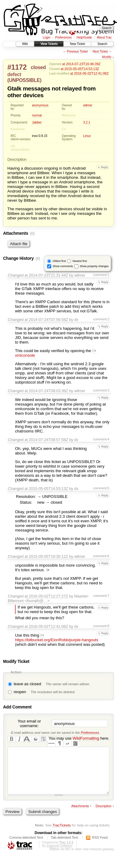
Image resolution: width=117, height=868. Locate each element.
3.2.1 (87, 122)
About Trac (104, 37)
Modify (107, 57)
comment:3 (101, 390)
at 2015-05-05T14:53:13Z (80, 69)
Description (104, 815)
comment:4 (101, 439)
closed (38, 67)
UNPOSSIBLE (24, 80)
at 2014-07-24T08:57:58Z (46, 440)
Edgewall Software (59, 855)
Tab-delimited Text (64, 847)
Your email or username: (29, 723)
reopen (20, 692)
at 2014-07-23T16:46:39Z (81, 64)
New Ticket (77, 44)
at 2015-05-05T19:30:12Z (46, 556)
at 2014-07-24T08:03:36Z (46, 391)
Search (102, 44)
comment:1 (101, 275)
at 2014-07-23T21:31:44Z (46, 275)
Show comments (63, 266)
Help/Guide (84, 37)
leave (19, 684)
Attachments (80, 815)
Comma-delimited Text (26, 847)
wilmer (88, 105)
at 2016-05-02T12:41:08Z (89, 73)
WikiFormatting (86, 738)
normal (37, 115)
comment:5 (101, 488)
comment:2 (101, 319)
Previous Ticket (77, 51)
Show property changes (94, 266)
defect (14, 74)
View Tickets (49, 44)
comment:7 (101, 596)
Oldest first (59, 261)
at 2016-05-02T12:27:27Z (46, 596)
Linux (87, 136)
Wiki (25, 44)
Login (47, 37)
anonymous (40, 105)
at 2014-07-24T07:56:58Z (46, 320)
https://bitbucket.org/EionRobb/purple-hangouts (57, 638)
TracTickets (62, 834)
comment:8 (101, 626)
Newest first (80, 261)
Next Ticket (100, 51)
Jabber (37, 122)
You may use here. (79, 738)
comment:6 (101, 556)
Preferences (63, 37)
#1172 (17, 67)
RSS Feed (100, 847)
